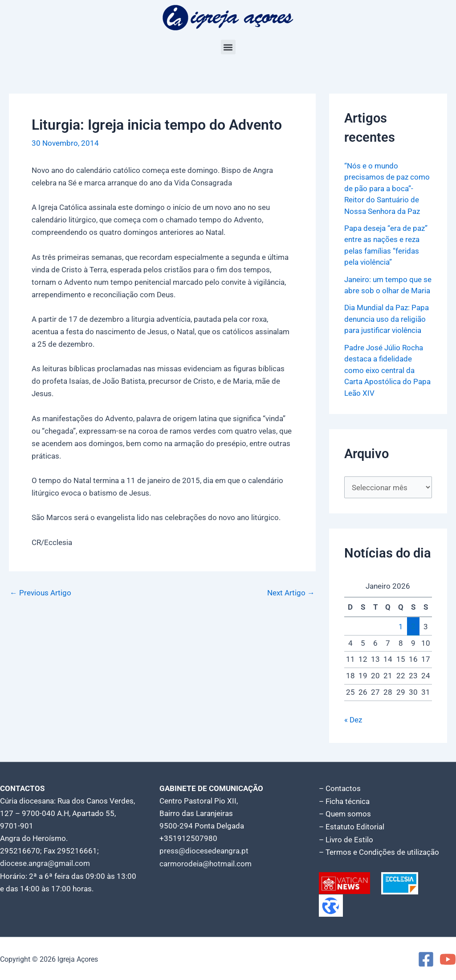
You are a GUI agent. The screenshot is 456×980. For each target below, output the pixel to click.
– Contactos (340, 788)
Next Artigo (291, 593)
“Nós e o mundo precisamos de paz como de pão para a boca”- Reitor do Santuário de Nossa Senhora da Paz (387, 189)
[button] (228, 47)
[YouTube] (448, 958)
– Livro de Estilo (346, 838)
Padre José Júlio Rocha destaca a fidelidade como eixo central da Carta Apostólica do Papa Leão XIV (387, 370)
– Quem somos (345, 813)
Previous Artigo (41, 593)
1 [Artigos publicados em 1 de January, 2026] (401, 627)
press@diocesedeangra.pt (204, 851)
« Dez (353, 720)
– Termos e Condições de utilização (379, 851)
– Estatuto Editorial (352, 826)
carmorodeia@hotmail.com (206, 863)
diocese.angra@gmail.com (45, 863)
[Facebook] (426, 958)
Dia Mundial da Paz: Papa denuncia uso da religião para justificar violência (387, 319)
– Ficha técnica (344, 801)
